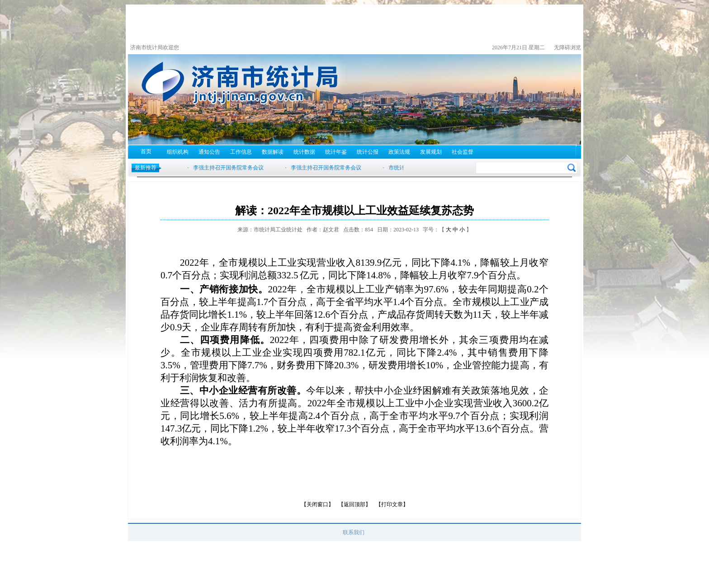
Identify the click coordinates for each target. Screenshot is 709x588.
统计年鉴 (336, 152)
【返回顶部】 (354, 504)
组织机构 (178, 152)
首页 (146, 151)
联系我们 (354, 532)
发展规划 (431, 152)
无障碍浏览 (567, 47)
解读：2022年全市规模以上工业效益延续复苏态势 (354, 211)
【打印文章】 (392, 504)
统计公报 (368, 152)
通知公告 (209, 152)
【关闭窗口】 (317, 504)
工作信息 (241, 152)
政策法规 (399, 152)
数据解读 (273, 152)
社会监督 (463, 152)
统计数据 (304, 152)
